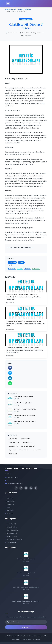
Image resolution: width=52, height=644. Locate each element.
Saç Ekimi (12, 450)
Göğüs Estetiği (28, 442)
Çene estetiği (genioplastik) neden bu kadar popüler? (23, 348)
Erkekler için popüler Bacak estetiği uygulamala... (26, 601)
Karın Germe (13, 446)
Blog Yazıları (11, 501)
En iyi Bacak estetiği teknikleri (23, 403)
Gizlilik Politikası (16, 639)
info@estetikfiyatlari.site (15, 483)
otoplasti (21, 262)
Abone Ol (26, 627)
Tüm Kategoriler (12, 542)
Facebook (12, 268)
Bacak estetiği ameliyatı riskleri (23, 397)
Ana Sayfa (8, 9)
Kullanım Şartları (27, 639)
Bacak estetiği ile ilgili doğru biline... (25, 421)
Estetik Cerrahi (14, 442)
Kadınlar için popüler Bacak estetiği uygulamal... (26, 587)
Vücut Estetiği (24, 450)
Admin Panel (37, 639)
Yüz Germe (13, 454)
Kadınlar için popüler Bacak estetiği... (25, 409)
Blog (15, 9)
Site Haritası (10, 510)
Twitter (20, 268)
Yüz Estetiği (37, 450)
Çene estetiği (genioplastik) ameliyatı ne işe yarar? (22, 294)
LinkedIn (27, 268)
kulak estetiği (12, 262)
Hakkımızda (10, 504)
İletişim (9, 507)
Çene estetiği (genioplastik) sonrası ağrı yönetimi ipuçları (24, 321)
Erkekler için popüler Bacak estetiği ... (25, 415)
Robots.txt (10, 513)
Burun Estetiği (25, 439)
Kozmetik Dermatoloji (24, 9)
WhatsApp (36, 268)
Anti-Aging (13, 439)
